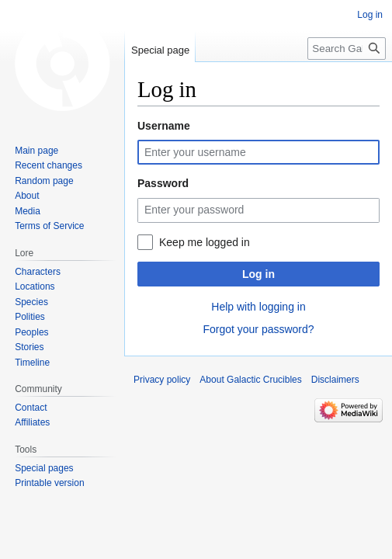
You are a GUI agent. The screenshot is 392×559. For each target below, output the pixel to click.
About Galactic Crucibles (250, 380)
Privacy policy (162, 380)
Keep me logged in (205, 242)
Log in (258, 274)
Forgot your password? (258, 329)
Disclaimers (335, 380)
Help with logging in (258, 307)
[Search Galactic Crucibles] (347, 49)
